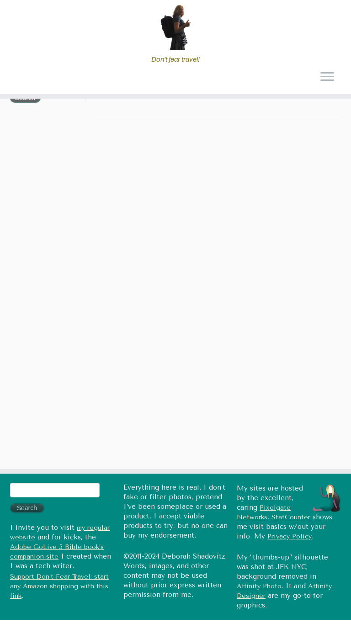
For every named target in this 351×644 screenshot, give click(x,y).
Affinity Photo (259, 586)
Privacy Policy (290, 536)
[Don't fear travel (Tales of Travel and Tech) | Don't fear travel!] (175, 27)
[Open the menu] (327, 78)
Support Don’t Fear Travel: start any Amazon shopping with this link (59, 586)
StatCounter (291, 517)
